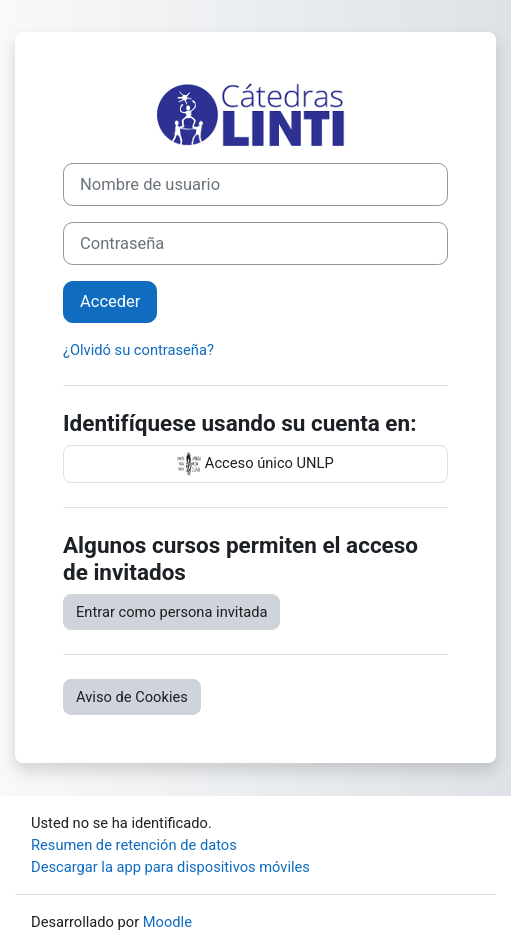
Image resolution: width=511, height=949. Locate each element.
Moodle (167, 922)
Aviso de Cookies (132, 697)
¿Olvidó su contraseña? (138, 350)
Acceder (110, 301)
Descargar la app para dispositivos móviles (170, 867)
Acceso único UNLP (255, 464)
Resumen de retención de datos (134, 845)
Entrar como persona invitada (171, 612)
